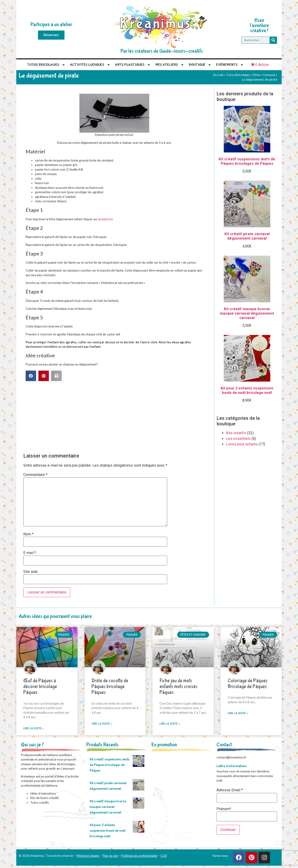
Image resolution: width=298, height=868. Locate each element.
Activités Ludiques (90, 65)
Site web (30, 572)
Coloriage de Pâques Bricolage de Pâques (248, 684)
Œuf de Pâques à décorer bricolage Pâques (40, 687)
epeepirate (105, 219)
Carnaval (269, 75)
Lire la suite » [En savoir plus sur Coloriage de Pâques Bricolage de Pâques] (238, 713)
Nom (28, 534)
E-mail (30, 553)
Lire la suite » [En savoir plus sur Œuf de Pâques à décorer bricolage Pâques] (33, 728)
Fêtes (256, 75)
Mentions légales (88, 856)
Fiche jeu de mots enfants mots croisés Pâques (178, 687)
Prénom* (224, 809)
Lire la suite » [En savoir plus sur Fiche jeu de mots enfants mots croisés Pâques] (170, 724)
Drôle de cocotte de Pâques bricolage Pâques (110, 687)
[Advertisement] (116, 416)
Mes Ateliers (170, 65)
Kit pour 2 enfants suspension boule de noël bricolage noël (108, 831)
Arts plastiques (133, 65)
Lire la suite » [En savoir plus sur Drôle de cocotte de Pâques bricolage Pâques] (102, 724)
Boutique (200, 65)
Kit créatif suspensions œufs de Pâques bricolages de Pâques (110, 765)
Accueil (218, 75)
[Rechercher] (273, 40)
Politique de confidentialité (139, 856)
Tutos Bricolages (46, 65)
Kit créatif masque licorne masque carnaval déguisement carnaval (108, 807)
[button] (31, 376)
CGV (164, 856)
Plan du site (110, 856)
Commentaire (35, 475)
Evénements (230, 65)
